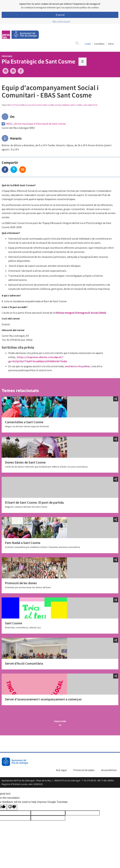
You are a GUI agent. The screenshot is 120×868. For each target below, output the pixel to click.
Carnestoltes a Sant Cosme (24, 422)
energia (66, 105)
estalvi (58, 105)
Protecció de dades (84, 770)
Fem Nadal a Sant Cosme (23, 543)
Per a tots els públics (17, 105)
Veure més (60, 721)
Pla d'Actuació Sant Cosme (41, 105)
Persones (7, 56)
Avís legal (61, 770)
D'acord (60, 15)
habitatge (92, 105)
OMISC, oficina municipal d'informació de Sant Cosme (35, 124)
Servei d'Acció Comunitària (24, 663)
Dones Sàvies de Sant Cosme (25, 462)
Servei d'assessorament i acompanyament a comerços (43, 699)
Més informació (61, 22)
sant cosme (76, 105)
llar (85, 105)
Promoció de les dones (21, 583)
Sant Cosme (14, 623)
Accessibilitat (109, 770)
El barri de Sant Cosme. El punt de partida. (35, 502)
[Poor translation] (12, 807)
